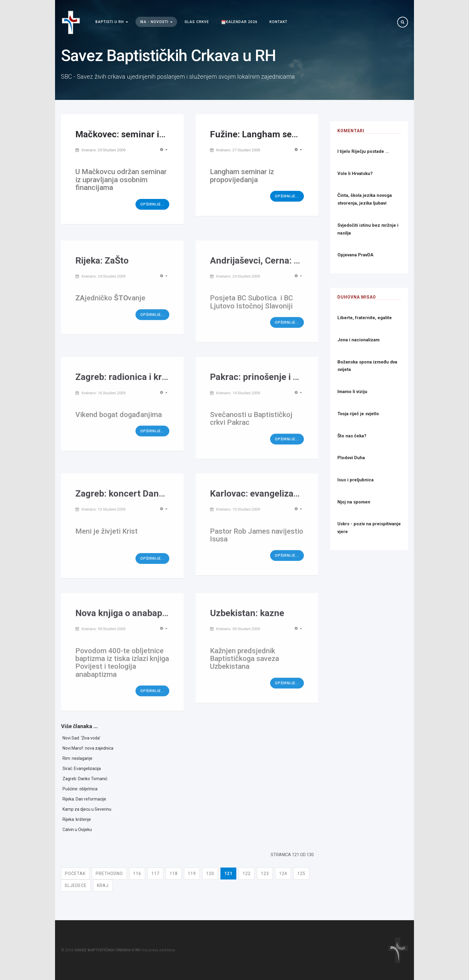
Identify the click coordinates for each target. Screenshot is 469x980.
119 (192, 874)
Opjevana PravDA (355, 255)
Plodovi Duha (351, 458)
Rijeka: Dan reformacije (84, 799)
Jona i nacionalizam (358, 340)
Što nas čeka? (352, 436)
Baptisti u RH (112, 22)
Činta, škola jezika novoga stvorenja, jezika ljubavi (365, 199)
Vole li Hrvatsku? (355, 174)
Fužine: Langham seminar (263, 134)
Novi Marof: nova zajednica (88, 748)
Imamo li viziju (352, 392)
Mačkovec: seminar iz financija (138, 134)
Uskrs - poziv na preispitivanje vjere (369, 528)
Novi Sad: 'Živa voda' (82, 738)
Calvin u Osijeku (77, 830)
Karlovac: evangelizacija (259, 501)
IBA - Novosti (156, 22)
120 (210, 874)
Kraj (103, 885)
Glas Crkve (197, 22)
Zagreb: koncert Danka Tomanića (143, 501)
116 (137, 874)
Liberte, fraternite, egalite (365, 318)
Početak (75, 874)
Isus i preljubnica (355, 480)
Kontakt (278, 22)
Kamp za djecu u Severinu (87, 809)
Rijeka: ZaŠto (102, 268)
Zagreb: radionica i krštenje (131, 384)
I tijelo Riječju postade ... (363, 151)
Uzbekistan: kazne (247, 621)
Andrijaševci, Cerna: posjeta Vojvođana (290, 268)
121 (228, 874)
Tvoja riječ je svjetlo (358, 414)
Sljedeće (76, 885)
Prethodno (109, 874)
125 (301, 874)
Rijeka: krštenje (77, 819)
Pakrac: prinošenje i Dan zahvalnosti (284, 384)
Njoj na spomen (354, 502)
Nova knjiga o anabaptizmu (131, 621)
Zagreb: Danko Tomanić (85, 779)
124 (283, 874)
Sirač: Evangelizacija (82, 769)
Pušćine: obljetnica (80, 789)
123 (265, 874)
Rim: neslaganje (77, 758)
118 (174, 874)
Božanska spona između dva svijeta (367, 366)
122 (247, 874)
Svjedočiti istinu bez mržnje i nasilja (368, 229)
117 (155, 874)
